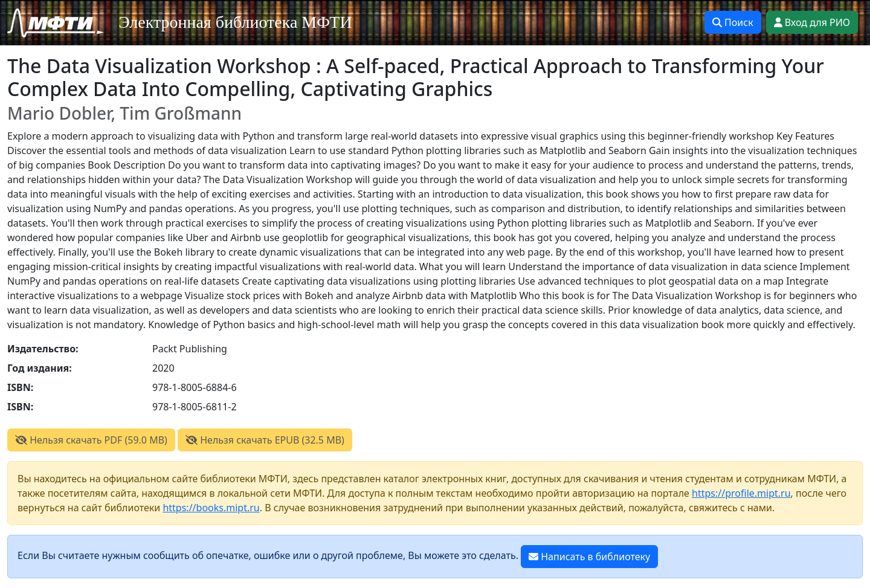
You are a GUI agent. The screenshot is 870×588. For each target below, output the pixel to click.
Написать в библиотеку (589, 557)
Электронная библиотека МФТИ (235, 22)
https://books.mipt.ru (211, 508)
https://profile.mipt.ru (741, 493)
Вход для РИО (812, 22)
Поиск (733, 22)
